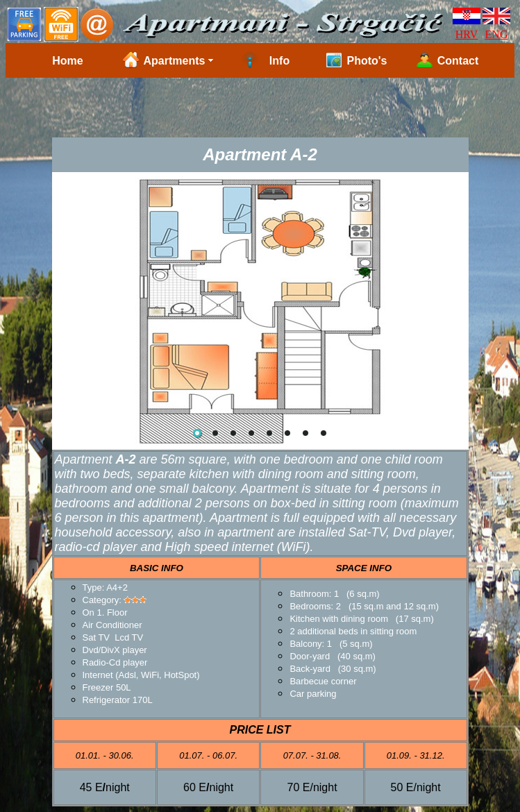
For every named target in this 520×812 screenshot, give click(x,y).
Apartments (175, 61)
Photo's (367, 61)
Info (279, 61)
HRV (467, 34)
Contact (458, 61)
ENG (497, 34)
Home (67, 61)
